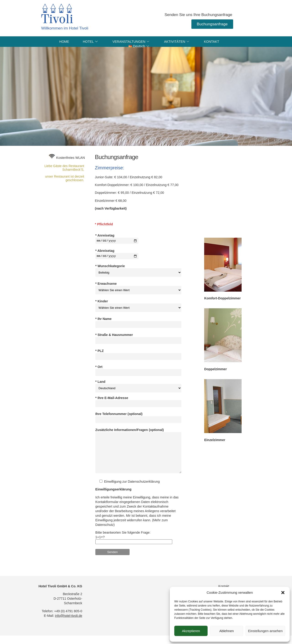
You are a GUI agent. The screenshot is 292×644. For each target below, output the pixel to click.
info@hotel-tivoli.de (69, 624)
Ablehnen (226, 631)
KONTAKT (212, 42)
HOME (64, 42)
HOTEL (91, 42)
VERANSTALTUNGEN (131, 42)
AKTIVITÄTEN (177, 42)
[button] (283, 593)
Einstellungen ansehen (265, 631)
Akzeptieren (191, 631)
